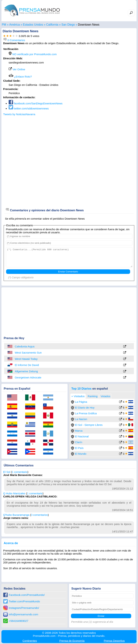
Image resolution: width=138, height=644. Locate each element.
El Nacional (82, 436)
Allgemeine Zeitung (26, 371)
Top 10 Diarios (81, 389)
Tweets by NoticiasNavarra (19, 114)
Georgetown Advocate (28, 377)
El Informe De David (27, 365)
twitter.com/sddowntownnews (29, 108)
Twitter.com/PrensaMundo (24, 601)
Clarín (79, 442)
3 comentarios (39, 515)
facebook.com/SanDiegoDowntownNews (36, 103)
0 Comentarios (14, 40)
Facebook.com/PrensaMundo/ (27, 595)
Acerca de (11, 543)
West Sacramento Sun (28, 353)
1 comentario (20, 472)
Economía (72, 641)
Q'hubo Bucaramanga (16, 515)
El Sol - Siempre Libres (89, 425)
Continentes (30, 641)
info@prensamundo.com (24, 614)
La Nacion (81, 419)
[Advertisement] (105, 70)
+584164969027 (19, 621)
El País (79, 448)
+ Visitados (78, 396)
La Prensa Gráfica (86, 413)
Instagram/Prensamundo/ (24, 608)
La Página (81, 402)
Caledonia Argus (25, 346)
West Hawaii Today (26, 359)
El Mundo (81, 454)
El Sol (7, 472)
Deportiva (114, 641)
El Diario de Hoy (85, 408)
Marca (79, 431)
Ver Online (17, 69)
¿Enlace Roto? (20, 77)
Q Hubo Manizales (14, 493)
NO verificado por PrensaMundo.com (33, 54)
